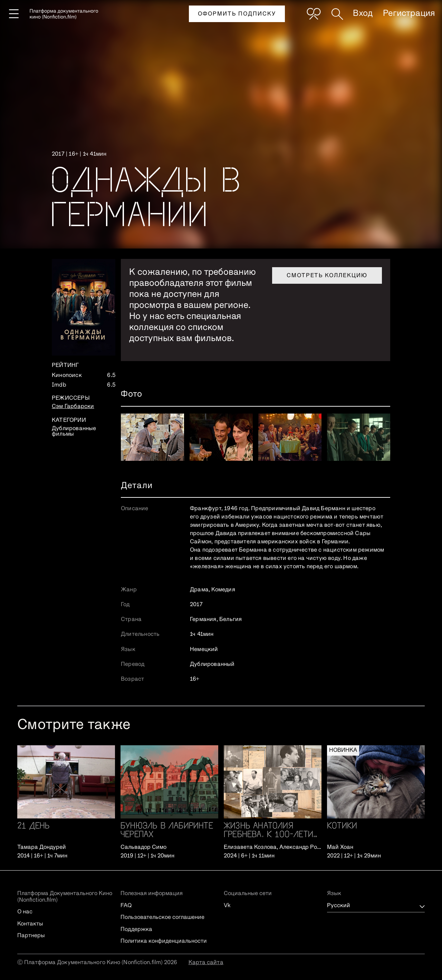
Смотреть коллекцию (327, 276)
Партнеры (31, 936)
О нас (25, 912)
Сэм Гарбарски (73, 407)
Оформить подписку (237, 14)
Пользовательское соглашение (162, 918)
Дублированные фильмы (74, 431)
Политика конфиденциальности (164, 941)
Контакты (30, 924)
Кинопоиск (67, 376)
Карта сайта (206, 963)
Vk (227, 906)
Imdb (59, 385)
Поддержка (136, 930)
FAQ (126, 906)
